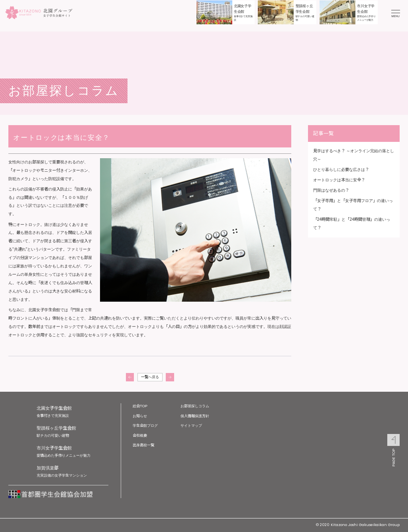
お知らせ (140, 416)
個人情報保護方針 (195, 416)
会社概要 (140, 435)
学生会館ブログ (145, 425)
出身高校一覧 (143, 445)
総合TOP (140, 406)
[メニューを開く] (395, 13)
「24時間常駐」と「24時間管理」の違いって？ (352, 224)
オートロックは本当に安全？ (339, 180)
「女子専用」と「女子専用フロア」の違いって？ (353, 205)
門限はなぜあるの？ (331, 190)
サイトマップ (191, 425)
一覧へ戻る (150, 377)
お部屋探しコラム (195, 406)
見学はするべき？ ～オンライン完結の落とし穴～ (354, 155)
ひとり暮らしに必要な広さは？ (341, 170)
